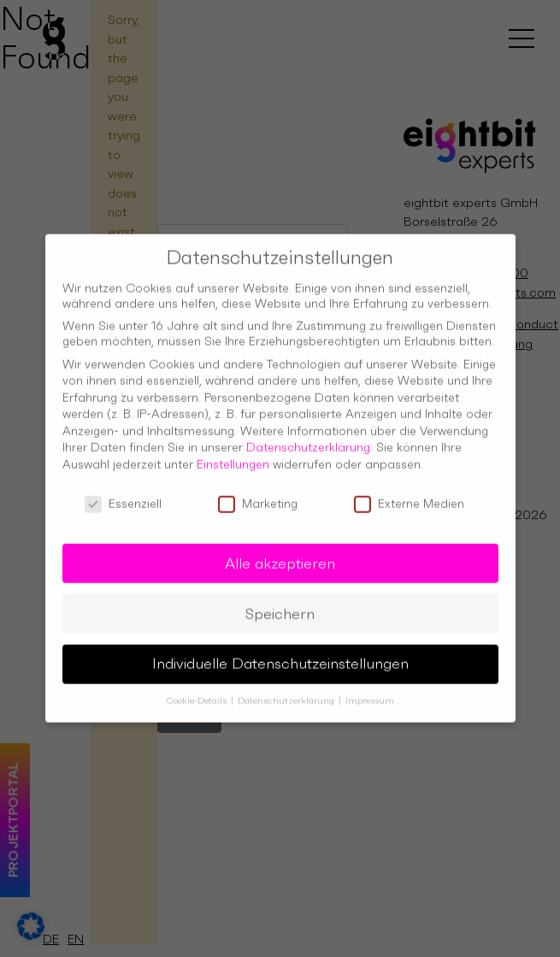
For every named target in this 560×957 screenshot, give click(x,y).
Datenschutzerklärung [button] (287, 693)
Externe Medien (409, 495)
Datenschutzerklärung (308, 440)
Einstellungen (233, 457)
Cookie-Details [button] (198, 693)
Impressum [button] (370, 693)
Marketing (258, 495)
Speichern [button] (280, 606)
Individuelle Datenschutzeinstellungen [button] (280, 656)
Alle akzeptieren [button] (280, 555)
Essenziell (123, 495)
